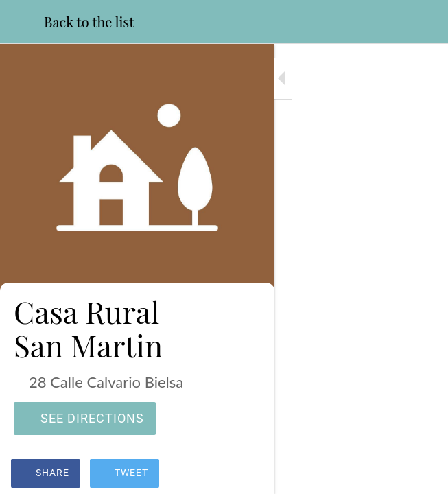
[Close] (22, 22)
